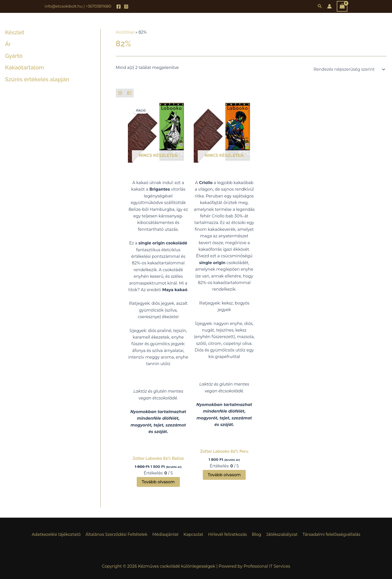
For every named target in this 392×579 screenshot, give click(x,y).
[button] (320, 6)
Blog (255, 534)
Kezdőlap (125, 32)
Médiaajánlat (167, 534)
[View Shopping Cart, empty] (342, 6)
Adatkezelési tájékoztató (59, 534)
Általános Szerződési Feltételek (119, 534)
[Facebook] (119, 7)
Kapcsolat (194, 534)
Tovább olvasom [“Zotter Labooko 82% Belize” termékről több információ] (158, 482)
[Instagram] (126, 7)
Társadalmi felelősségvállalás (329, 534)
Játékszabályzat (280, 534)
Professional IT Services (267, 566)
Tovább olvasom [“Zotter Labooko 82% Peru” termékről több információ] (224, 475)
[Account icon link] (329, 6)
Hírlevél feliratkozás (227, 534)
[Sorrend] (348, 69)
